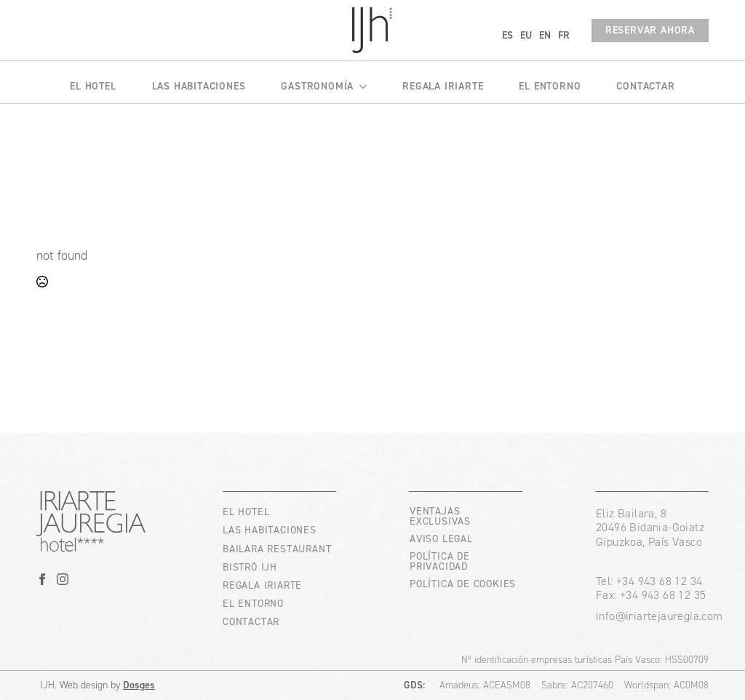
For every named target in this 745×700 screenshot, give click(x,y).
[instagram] (63, 579)
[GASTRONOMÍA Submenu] (360, 82)
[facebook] (42, 579)
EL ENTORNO (550, 86)
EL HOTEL (93, 86)
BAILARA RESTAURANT (277, 549)
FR (564, 35)
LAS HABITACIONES (199, 86)
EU (526, 35)
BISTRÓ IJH (250, 567)
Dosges (139, 685)
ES (507, 35)
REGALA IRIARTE (443, 86)
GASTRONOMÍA (317, 86)
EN (545, 35)
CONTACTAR (645, 86)
